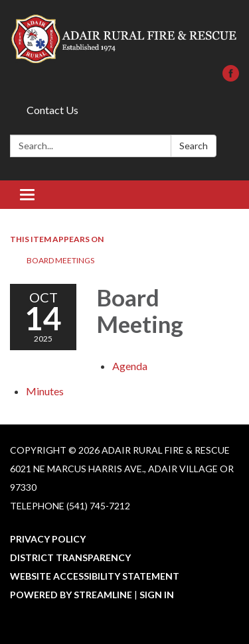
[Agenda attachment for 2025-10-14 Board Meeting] (130, 366)
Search (194, 146)
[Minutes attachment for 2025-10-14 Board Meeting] (45, 391)
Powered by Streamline (71, 595)
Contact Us (52, 110)
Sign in (157, 595)
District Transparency (70, 557)
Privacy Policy (48, 539)
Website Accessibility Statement (95, 576)
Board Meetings (60, 260)
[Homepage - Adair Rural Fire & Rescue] (124, 39)
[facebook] (231, 77)
